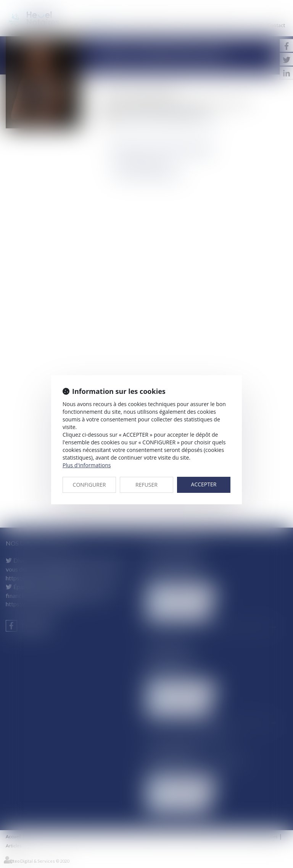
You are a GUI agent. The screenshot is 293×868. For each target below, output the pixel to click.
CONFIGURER (89, 485)
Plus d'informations (87, 465)
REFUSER (146, 485)
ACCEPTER (204, 484)
